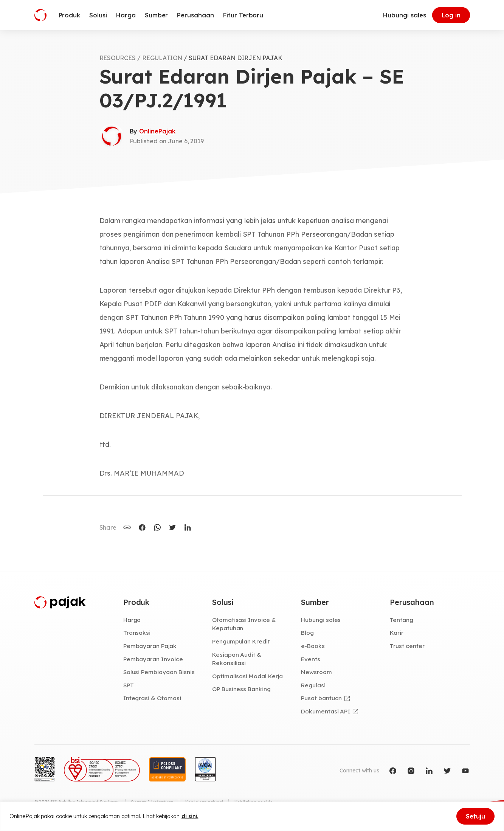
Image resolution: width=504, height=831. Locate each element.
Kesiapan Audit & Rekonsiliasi (237, 659)
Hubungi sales (404, 15)
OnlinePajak (157, 131)
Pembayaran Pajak (150, 647)
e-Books (313, 647)
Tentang (402, 620)
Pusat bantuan (322, 699)
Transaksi (137, 633)
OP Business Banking (242, 690)
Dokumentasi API (326, 712)
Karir (397, 633)
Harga (133, 620)
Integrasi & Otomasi (152, 699)
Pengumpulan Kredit (242, 642)
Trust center (407, 647)
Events (311, 659)
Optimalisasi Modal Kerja (248, 677)
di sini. (190, 816)
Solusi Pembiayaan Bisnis (159, 673)
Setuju (475, 816)
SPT (129, 686)
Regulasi (314, 686)
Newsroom (317, 673)
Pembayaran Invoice (153, 659)
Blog (308, 633)
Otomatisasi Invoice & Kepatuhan (244, 624)
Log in (451, 15)
